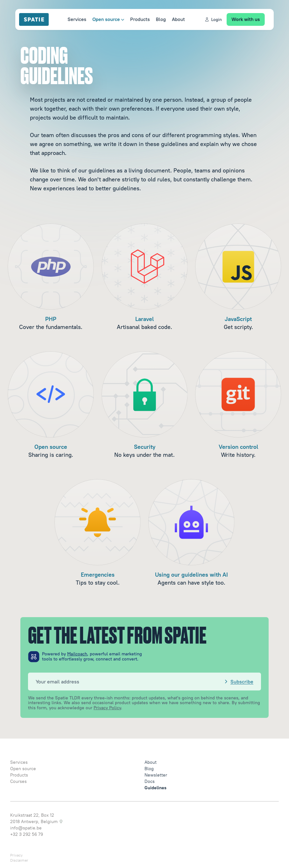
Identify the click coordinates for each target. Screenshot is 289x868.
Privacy (16, 855)
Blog (161, 19)
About (179, 19)
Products (139, 19)
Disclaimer (19, 860)
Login (216, 19)
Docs (150, 781)
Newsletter (156, 775)
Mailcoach (77, 654)
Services (72, 19)
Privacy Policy (107, 708)
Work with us (250, 19)
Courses (18, 781)
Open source (105, 19)
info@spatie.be (26, 828)
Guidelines (155, 788)
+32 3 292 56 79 (27, 834)
